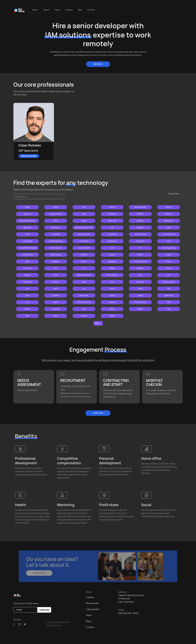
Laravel (112, 295)
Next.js (56, 316)
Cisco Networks (84, 234)
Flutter (169, 261)
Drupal (169, 255)
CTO (140, 248)
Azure (84, 221)
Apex (84, 214)
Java (112, 282)
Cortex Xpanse (56, 248)
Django (112, 255)
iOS (169, 275)
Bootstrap (56, 227)
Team (57, 10)
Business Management (84, 227)
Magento (112, 302)
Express (84, 261)
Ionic (140, 275)
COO (169, 241)
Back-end (112, 221)
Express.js (112, 261)
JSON (140, 289)
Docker (140, 255)
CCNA (169, 227)
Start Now (98, 413)
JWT (169, 289)
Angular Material (56, 214)
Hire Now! (98, 64)
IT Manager (27, 282)
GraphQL (140, 268)
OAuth (112, 316)
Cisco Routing (140, 234)
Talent (46, 10)
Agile (27, 207)
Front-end (27, 268)
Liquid (56, 302)
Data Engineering (169, 248)
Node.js (84, 316)
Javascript (140, 282)
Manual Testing (140, 302)
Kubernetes (84, 295)
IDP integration (112, 275)
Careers (69, 10)
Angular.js (27, 214)
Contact (91, 10)
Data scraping (56, 255)
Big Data (140, 221)
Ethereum (56, 261)
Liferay (140, 295)
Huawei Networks (84, 275)
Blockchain (169, 221)
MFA (169, 302)
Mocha (27, 309)
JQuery (112, 289)
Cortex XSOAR (84, 248)
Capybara (140, 227)
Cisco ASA (56, 234)
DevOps (84, 255)
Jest (27, 289)
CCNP (27, 234)
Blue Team (27, 227)
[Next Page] (98, 323)
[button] (102, 8)
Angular (169, 207)
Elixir (27, 261)
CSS (112, 248)
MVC (84, 309)
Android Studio (140, 207)
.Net (169, 309)
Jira (84, 289)
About (35, 10)
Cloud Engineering (56, 241)
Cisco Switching (169, 234)
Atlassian (169, 214)
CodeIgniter (112, 241)
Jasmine (56, 282)
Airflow (56, 207)
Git (84, 268)
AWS (56, 221)
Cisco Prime (112, 234)
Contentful (140, 241)
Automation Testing (27, 221)
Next (27, 316)
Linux (27, 302)
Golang (112, 268)
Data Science (27, 255)
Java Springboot (169, 282)
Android (112, 207)
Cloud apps (27, 241)
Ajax (84, 207)
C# (112, 227)
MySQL (112, 309)
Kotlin (27, 295)
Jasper (84, 282)
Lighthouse (169, 295)
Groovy (169, 268)
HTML (56, 275)
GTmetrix (27, 275)
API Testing (112, 214)
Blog (80, 10)
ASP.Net (140, 214)
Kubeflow (56, 295)
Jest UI (56, 289)
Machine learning (84, 302)
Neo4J (140, 309)
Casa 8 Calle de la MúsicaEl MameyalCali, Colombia (131, 598)
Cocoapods (84, 241)
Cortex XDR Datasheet (27, 248)
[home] (19, 10)
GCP (56, 268)
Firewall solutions (140, 261)
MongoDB (56, 309)
